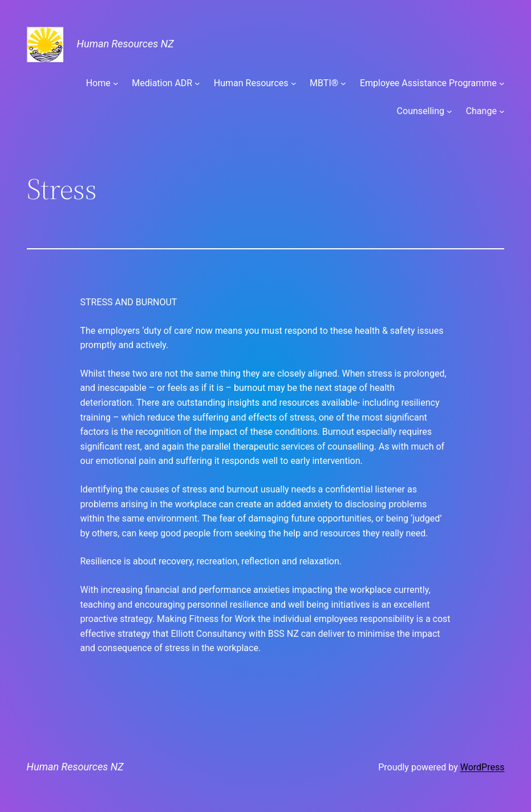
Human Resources (251, 83)
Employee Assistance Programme (428, 83)
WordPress (483, 767)
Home (98, 83)
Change (481, 111)
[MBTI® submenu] (343, 83)
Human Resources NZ (125, 44)
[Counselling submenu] (449, 111)
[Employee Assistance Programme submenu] (502, 83)
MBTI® (324, 83)
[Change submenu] (502, 111)
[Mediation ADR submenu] (197, 83)
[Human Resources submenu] (294, 83)
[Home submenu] (116, 83)
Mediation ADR (162, 83)
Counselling (421, 111)
